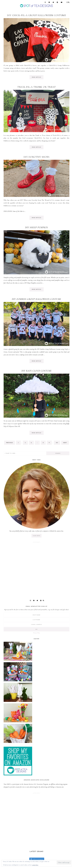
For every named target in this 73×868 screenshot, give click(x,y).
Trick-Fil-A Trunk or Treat (36, 87)
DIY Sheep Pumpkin (36, 227)
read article (36, 77)
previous (10, 443)
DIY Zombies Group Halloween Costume (36, 299)
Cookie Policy (35, 865)
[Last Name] (36, 620)
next (65, 443)
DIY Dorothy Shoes (37, 157)
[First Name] (36, 615)
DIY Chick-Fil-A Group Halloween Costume (37, 15)
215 (58, 443)
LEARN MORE (36, 536)
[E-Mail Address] (36, 624)
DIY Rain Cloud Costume (37, 371)
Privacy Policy (36, 633)
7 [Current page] (38, 443)
